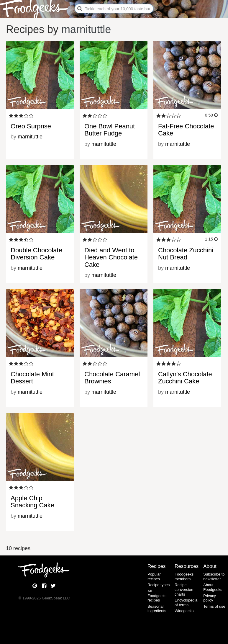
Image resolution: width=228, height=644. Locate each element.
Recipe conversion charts (184, 589)
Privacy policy (210, 598)
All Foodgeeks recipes (157, 596)
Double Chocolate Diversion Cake (36, 254)
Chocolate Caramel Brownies (112, 378)
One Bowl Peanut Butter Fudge (110, 130)
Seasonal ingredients (157, 609)
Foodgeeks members (184, 577)
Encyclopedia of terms (186, 603)
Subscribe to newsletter (214, 577)
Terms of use (214, 606)
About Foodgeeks (213, 587)
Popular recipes (154, 577)
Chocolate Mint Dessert (32, 378)
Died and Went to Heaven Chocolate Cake (111, 257)
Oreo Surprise (31, 126)
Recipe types (159, 585)
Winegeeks (184, 611)
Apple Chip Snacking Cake (32, 502)
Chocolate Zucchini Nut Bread (186, 254)
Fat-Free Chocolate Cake (186, 130)
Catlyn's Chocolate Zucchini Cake (185, 378)
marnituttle (86, 29)
